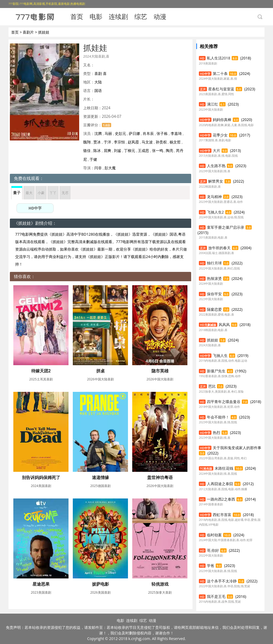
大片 (216, 150)
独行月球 (214, 263)
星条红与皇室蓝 (221, 89)
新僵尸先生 (216, 371)
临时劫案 (214, 535)
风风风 (224, 325)
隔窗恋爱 (214, 309)
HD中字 (35, 208)
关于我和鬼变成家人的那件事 (237, 448)
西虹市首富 (222, 515)
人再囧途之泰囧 (220, 484)
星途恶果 (41, 584)
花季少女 (220, 135)
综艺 (141, 16)
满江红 (212, 104)
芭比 (212, 386)
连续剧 (118, 16)
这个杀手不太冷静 (222, 581)
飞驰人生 (220, 355)
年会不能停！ (218, 417)
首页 (77, 16)
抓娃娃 (212, 340)
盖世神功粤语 (160, 477)
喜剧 (98, 73)
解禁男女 (216, 181)
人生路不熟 (216, 166)
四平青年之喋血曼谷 (224, 402)
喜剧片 (28, 32)
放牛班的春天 (219, 248)
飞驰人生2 (215, 212)
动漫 (160, 16)
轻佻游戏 (160, 584)
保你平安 (214, 294)
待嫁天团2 (41, 371)
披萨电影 (101, 584)
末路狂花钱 (224, 468)
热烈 (216, 432)
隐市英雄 (160, 371)
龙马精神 (214, 197)
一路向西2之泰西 (221, 499)
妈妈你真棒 (222, 120)
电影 (96, 16)
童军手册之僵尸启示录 (226, 227)
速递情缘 (101, 477)
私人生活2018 (219, 58)
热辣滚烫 (214, 278)
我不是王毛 (216, 596)
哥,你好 (213, 550)
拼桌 (101, 371)
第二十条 (220, 73)
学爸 (211, 565)
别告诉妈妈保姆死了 (41, 477)
